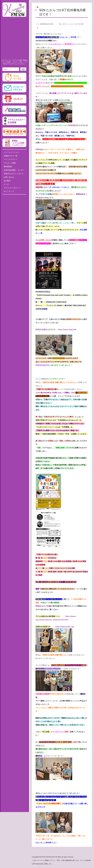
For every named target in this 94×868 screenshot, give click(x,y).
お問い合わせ (9, 177)
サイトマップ (9, 191)
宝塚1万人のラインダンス (14, 174)
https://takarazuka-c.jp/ (65, 627)
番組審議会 (8, 166)
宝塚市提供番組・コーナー (14, 170)
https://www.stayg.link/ (67, 330)
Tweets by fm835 (14, 197)
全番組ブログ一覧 (11, 156)
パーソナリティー (11, 159)
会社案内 (7, 181)
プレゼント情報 (10, 163)
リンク (6, 184)
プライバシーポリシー (12, 188)
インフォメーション (11, 152)
